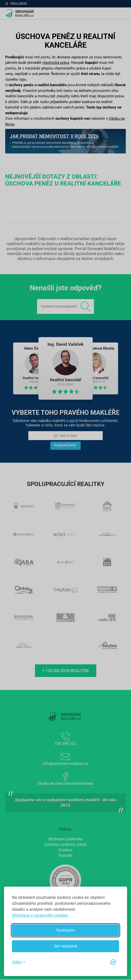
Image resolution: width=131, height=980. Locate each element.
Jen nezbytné (65, 946)
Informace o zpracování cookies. (40, 915)
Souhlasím (65, 930)
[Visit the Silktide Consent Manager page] (113, 962)
